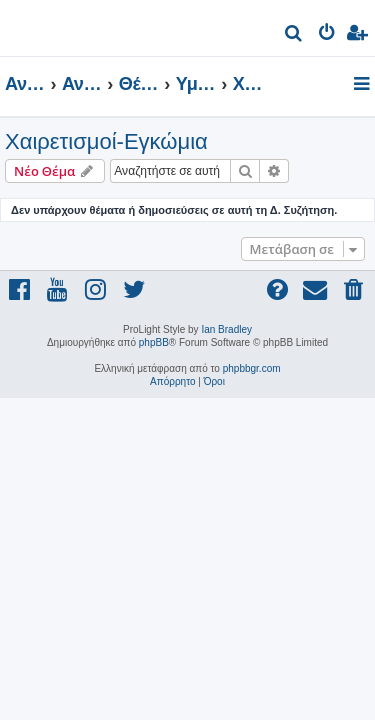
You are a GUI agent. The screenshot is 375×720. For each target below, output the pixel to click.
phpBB (154, 342)
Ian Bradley (226, 329)
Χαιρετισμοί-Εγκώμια (106, 141)
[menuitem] (294, 35)
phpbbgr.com (252, 368)
